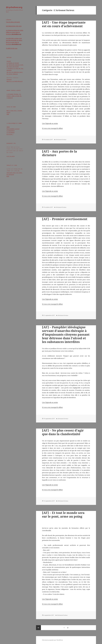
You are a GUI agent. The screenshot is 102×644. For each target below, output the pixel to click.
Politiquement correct (13, 129)
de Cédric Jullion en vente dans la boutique (15, 32)
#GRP (8, 114)
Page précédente (38, 628)
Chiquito (9, 79)
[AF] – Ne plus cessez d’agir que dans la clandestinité (63, 432)
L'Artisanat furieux (61, 139)
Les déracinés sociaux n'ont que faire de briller (15, 66)
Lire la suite (11, 156)
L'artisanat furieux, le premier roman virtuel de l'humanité (14, 96)
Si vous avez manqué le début (52, 128)
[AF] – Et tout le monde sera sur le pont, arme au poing (63, 515)
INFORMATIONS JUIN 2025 (14, 26)
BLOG (8, 176)
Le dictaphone (11, 133)
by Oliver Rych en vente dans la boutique (14, 41)
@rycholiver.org (14, 7)
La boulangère (11, 131)
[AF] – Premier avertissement (65, 219)
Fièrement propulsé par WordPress (52, 640)
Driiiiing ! (10, 134)
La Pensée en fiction (13, 63)
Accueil (9, 61)
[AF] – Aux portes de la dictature (59, 153)
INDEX (8, 127)
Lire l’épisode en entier (50, 123)
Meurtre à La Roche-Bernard (15, 81)
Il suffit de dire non (12, 48)
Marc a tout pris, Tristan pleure (15, 111)
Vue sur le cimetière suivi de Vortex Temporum (15, 73)
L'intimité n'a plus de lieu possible (15, 69)
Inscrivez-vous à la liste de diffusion (15, 174)
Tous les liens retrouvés (13, 22)
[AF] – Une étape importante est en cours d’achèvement (64, 24)
